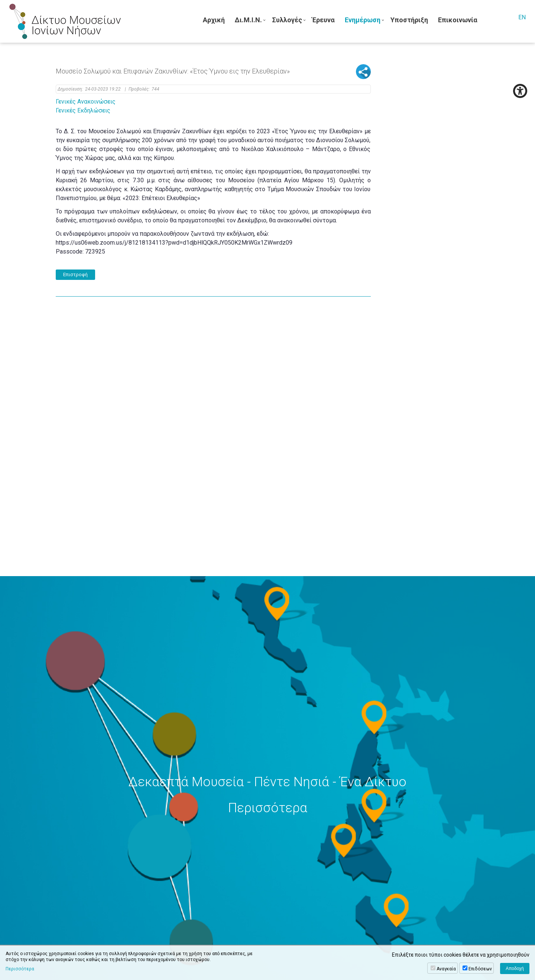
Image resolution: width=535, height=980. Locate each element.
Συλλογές (287, 20)
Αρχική (214, 20)
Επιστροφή (75, 275)
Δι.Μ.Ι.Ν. (248, 20)
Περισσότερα (20, 969)
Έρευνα (323, 20)
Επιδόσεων (480, 969)
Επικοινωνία (458, 20)
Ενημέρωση (363, 20)
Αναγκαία (446, 969)
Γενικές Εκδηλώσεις (83, 110)
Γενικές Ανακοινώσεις (86, 102)
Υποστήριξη (409, 20)
